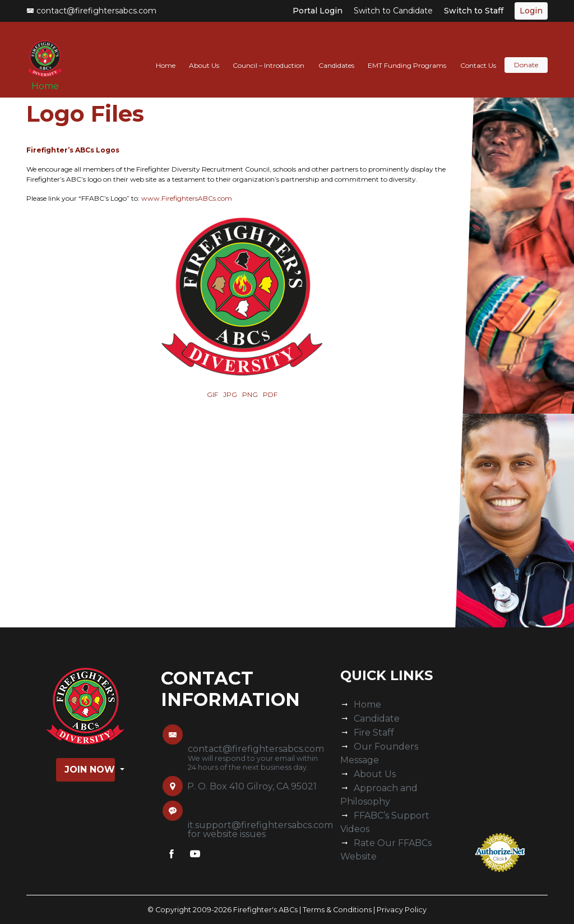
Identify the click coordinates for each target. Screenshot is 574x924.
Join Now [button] (90, 770)
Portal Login (318, 11)
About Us (204, 54)
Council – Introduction (269, 54)
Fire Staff (374, 733)
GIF (212, 394)
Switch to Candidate (393, 11)
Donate (526, 54)
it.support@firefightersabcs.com (260, 825)
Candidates (336, 54)
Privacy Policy (402, 910)
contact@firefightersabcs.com (91, 11)
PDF (270, 394)
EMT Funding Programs (407, 54)
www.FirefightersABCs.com (187, 198)
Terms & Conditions (337, 910)
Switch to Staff (474, 11)
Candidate (377, 719)
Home (49, 79)
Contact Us (478, 54)
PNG (250, 394)
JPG (230, 394)
